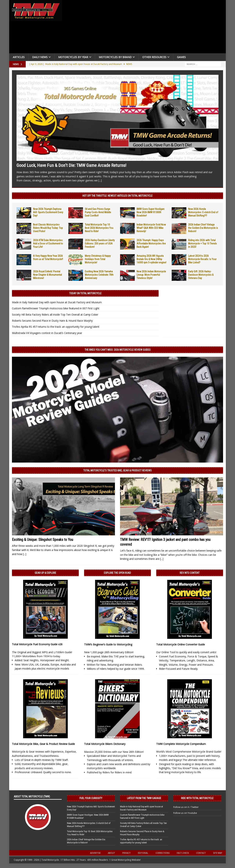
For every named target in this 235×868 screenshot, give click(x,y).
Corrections (162, 853)
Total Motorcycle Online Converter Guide (181, 644)
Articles (19, 57)
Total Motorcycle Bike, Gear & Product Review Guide (43, 744)
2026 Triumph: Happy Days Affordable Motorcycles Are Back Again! (151, 244)
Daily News (40, 57)
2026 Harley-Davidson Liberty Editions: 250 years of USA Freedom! (100, 244)
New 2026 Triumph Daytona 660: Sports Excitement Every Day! (48, 212)
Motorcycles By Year (73, 57)
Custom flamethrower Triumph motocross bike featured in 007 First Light (56, 308)
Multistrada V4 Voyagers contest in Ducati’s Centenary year (47, 333)
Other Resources (154, 57)
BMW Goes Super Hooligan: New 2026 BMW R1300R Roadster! (151, 212)
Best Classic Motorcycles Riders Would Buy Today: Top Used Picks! (48, 228)
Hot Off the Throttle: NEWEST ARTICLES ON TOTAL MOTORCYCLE (117, 196)
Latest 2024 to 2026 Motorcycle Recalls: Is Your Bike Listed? (202, 259)
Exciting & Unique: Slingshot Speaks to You (43, 540)
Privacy (126, 853)
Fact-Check (183, 853)
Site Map (218, 853)
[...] (100, 180)
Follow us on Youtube (185, 813)
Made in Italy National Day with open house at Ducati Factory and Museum (57, 302)
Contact (201, 853)
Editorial (143, 853)
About (111, 853)
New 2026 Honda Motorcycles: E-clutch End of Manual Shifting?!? (203, 212)
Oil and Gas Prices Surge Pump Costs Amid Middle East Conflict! (98, 212)
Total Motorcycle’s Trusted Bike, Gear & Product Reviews (117, 470)
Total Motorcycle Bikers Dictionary (105, 744)
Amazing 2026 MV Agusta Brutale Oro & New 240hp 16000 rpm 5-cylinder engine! (151, 259)
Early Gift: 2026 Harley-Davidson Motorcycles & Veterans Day (201, 275)
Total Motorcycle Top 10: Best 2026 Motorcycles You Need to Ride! (99, 228)
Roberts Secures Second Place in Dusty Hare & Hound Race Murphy (52, 321)
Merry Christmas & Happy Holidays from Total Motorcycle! (98, 259)
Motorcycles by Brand (115, 57)
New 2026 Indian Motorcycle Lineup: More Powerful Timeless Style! (151, 275)
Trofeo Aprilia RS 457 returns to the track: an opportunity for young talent (56, 327)
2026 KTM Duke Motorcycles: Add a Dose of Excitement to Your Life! (48, 244)
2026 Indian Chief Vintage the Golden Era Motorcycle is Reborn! (203, 228)
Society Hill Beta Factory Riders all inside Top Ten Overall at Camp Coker (55, 315)
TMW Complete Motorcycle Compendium (181, 744)
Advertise (95, 853)
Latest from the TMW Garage (144, 798)
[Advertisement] (145, 28)
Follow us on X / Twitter (186, 807)
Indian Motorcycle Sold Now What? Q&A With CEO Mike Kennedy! (151, 228)
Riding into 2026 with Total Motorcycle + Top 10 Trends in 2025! (203, 244)
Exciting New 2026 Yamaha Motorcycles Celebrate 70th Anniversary (99, 275)
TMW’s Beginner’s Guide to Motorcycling (108, 644)
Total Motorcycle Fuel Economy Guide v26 (37, 644)
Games (181, 57)
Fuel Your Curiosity (91, 798)
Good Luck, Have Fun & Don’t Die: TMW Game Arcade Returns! (71, 165)
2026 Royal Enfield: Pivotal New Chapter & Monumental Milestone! (47, 275)
